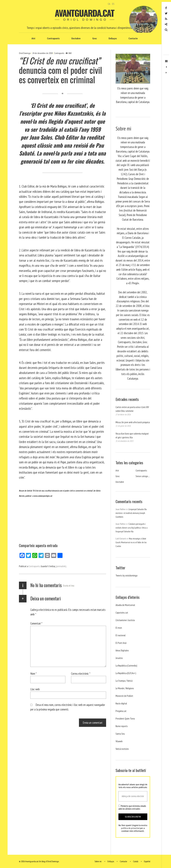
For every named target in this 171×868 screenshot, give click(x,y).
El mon (119, 628)
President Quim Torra (125, 718)
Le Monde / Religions (125, 688)
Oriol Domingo (25, 53)
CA (109, 4)
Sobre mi (98, 861)
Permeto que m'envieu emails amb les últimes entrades (132, 807)
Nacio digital (121, 703)
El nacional (121, 635)
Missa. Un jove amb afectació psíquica (133, 422)
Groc (95, 38)
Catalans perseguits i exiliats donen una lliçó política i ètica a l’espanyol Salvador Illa (132, 528)
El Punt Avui (121, 643)
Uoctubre (76, 38)
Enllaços (113, 38)
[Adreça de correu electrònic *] (133, 796)
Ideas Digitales (122, 650)
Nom (33, 673)
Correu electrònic (81, 673)
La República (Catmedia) (126, 666)
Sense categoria (143, 476)
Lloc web (35, 689)
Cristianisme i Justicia (125, 620)
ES (113, 4)
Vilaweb (119, 741)
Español (147, 861)
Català (136, 861)
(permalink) (61, 566)
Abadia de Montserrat (125, 605)
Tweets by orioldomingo (127, 575)
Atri (33, 38)
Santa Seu (120, 734)
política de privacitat (130, 828)
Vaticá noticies (122, 749)
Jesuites (119, 658)
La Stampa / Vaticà (124, 681)
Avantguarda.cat (84, 13)
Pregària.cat (121, 711)
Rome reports (122, 726)
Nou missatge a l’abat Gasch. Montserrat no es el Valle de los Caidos (131, 542)
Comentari (36, 623)
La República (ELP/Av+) (126, 673)
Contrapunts (53, 38)
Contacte (133, 38)
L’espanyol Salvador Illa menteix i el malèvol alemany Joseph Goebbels (131, 513)
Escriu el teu (69, 586)
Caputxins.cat (122, 613)
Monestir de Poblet (124, 696)
